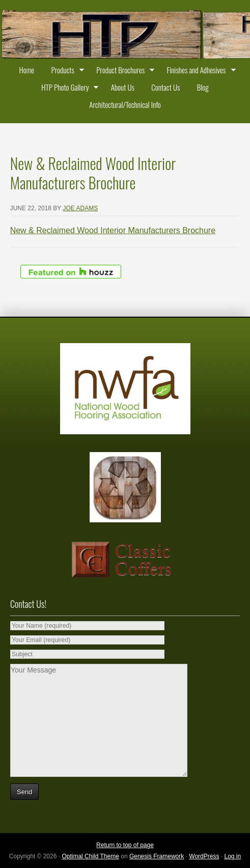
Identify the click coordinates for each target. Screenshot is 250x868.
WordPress (204, 856)
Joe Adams (81, 208)
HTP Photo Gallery (67, 89)
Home (26, 70)
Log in (232, 856)
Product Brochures (123, 71)
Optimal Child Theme (90, 856)
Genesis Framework (157, 856)
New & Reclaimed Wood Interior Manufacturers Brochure (113, 230)
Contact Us (165, 87)
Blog (203, 87)
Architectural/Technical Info (125, 104)
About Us (123, 87)
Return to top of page (125, 845)
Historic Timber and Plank (125, 36)
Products (65, 71)
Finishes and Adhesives (199, 71)
